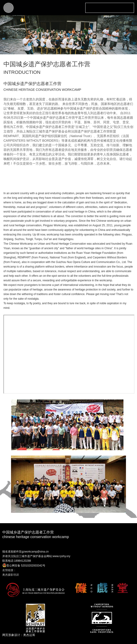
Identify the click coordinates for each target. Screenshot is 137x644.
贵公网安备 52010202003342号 (24, 565)
